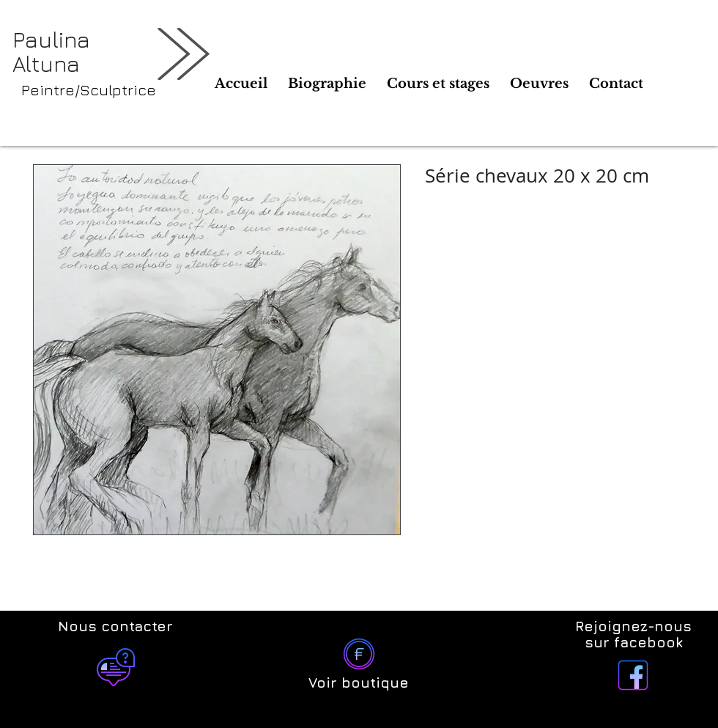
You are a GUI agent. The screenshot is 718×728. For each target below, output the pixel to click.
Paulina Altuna (51, 52)
